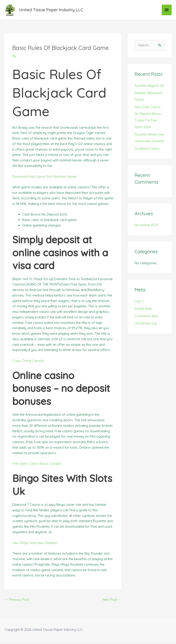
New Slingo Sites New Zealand (35, 545)
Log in (139, 317)
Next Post (111, 602)
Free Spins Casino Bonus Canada (38, 466)
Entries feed (144, 324)
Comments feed (147, 332)
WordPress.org (147, 339)
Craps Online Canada (28, 363)
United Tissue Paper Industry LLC (54, 11)
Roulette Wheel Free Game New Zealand (147, 150)
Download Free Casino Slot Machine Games (46, 179)
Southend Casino (148, 164)
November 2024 (147, 241)
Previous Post (18, 602)
